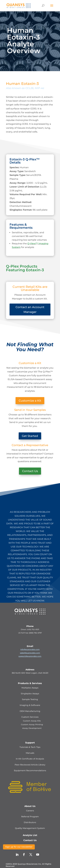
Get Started (30, 436)
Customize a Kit (30, 401)
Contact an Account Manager (30, 310)
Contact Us (30, 471)
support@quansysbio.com (30, 656)
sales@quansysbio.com (30, 653)
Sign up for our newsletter (19, 847)
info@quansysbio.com (30, 649)
